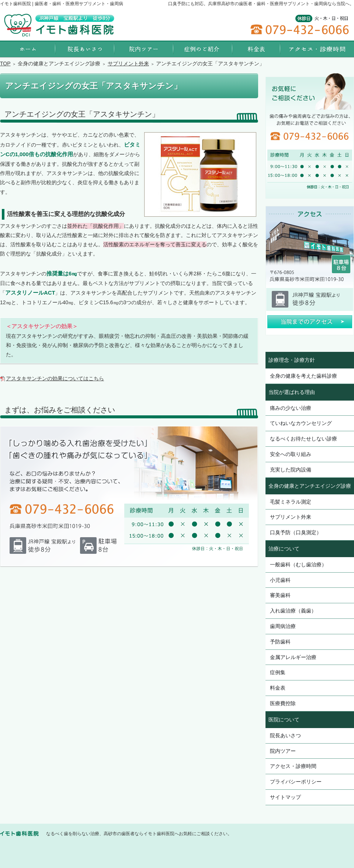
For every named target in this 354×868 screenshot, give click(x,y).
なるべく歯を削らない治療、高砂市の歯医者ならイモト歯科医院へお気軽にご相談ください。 (139, 834)
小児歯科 (280, 580)
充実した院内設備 (291, 470)
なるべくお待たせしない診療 (303, 439)
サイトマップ (285, 797)
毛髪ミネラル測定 (291, 502)
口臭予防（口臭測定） (296, 532)
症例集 (278, 672)
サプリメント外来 (291, 517)
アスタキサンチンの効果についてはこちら (55, 378)
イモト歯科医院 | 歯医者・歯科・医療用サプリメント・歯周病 (62, 4)
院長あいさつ (285, 735)
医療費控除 (283, 703)
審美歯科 (280, 595)
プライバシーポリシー (296, 782)
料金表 (278, 688)
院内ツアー (283, 751)
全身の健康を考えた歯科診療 (303, 376)
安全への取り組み (291, 454)
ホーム (28, 49)
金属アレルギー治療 (293, 657)
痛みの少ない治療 (291, 408)
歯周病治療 (283, 626)
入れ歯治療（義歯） (293, 611)
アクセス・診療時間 (293, 766)
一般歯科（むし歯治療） (298, 565)
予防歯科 (280, 642)
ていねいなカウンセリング (301, 423)
